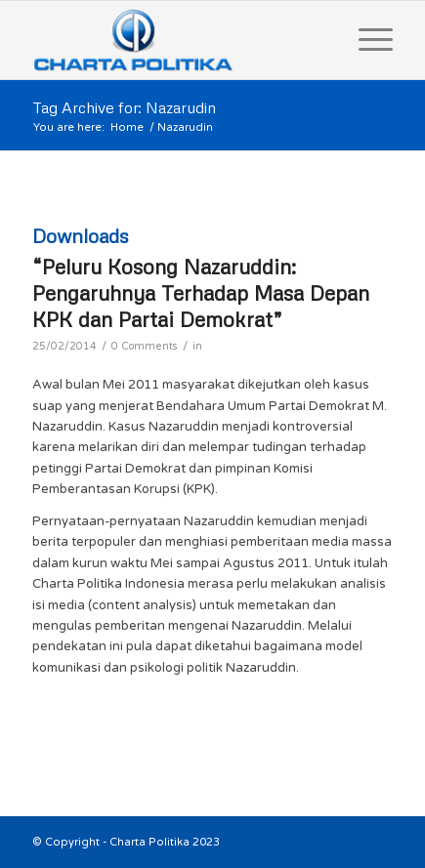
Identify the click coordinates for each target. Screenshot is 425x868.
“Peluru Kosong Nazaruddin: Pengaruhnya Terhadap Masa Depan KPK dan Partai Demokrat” (201, 293)
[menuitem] (366, 40)
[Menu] (366, 40)
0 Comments (145, 346)
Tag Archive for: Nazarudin (124, 107)
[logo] (177, 40)
